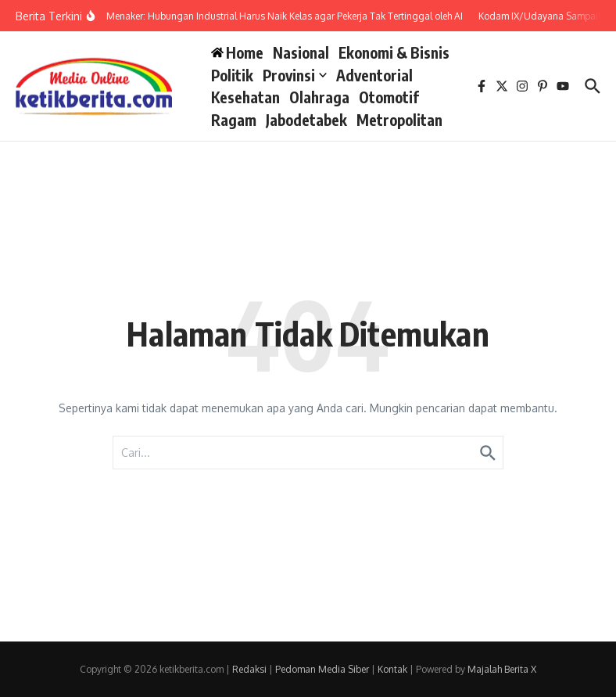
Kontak (392, 669)
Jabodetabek (306, 120)
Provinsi (295, 75)
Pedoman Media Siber (322, 669)
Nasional (301, 52)
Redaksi (249, 669)
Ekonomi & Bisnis (394, 52)
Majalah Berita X (502, 669)
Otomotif (389, 97)
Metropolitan (399, 120)
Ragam (234, 120)
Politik (232, 75)
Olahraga (319, 97)
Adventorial (374, 75)
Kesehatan (245, 97)
